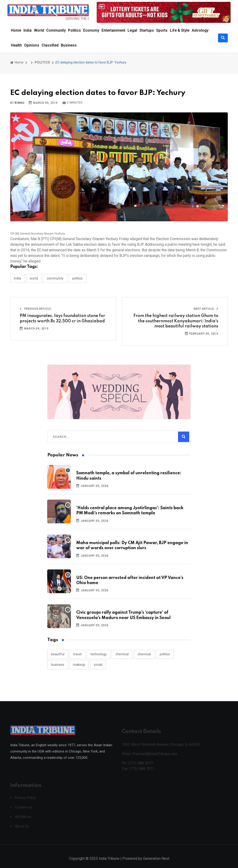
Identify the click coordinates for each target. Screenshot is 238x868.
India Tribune (109, 863)
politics (165, 654)
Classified (50, 45)
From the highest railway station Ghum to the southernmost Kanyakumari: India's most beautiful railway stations (176, 321)
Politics (74, 30)
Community (56, 30)
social (98, 665)
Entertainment (113, 30)
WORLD (34, 278)
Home (16, 30)
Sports (162, 30)
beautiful (58, 654)
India (28, 30)
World (39, 30)
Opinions (32, 45)
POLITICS (42, 62)
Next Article (206, 309)
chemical (122, 654)
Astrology (200, 30)
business (58, 665)
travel (77, 654)
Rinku (19, 103)
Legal (132, 30)
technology (99, 654)
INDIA (17, 278)
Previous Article (35, 309)
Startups (147, 30)
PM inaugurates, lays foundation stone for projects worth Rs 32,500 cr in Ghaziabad (62, 318)
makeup (79, 665)
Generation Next (156, 863)
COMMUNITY (55, 278)
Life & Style (180, 30)
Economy (91, 30)
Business (69, 45)
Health (16, 45)
